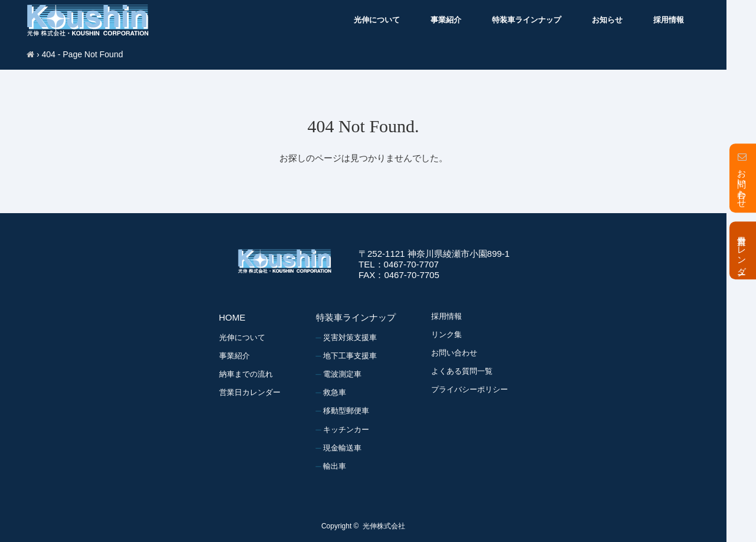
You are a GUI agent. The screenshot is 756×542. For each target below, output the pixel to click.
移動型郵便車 (346, 411)
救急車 (335, 392)
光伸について (377, 20)
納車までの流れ (246, 374)
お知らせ (607, 20)
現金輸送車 (342, 448)
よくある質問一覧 (462, 371)
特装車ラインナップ (527, 20)
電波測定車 (342, 374)
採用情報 (669, 20)
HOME (232, 317)
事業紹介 (446, 20)
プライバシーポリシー (470, 389)
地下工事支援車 (350, 356)
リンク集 (447, 334)
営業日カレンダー (250, 392)
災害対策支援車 (350, 337)
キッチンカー (346, 430)
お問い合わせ (454, 353)
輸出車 (335, 466)
